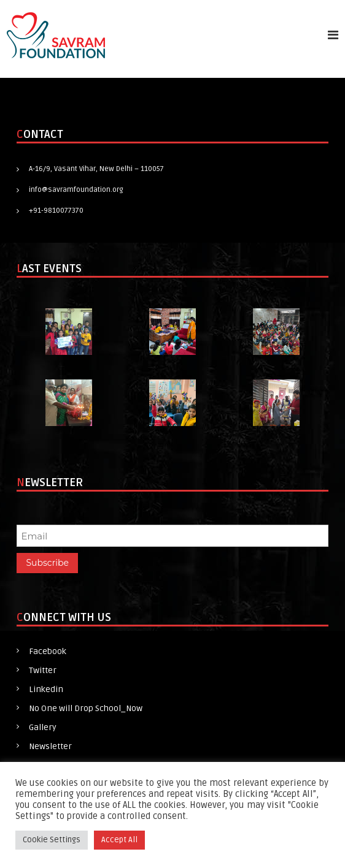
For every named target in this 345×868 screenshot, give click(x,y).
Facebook (48, 651)
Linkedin (46, 689)
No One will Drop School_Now (86, 708)
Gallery (43, 727)
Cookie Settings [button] (52, 840)
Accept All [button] (119, 840)
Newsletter (50, 746)
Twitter (43, 670)
